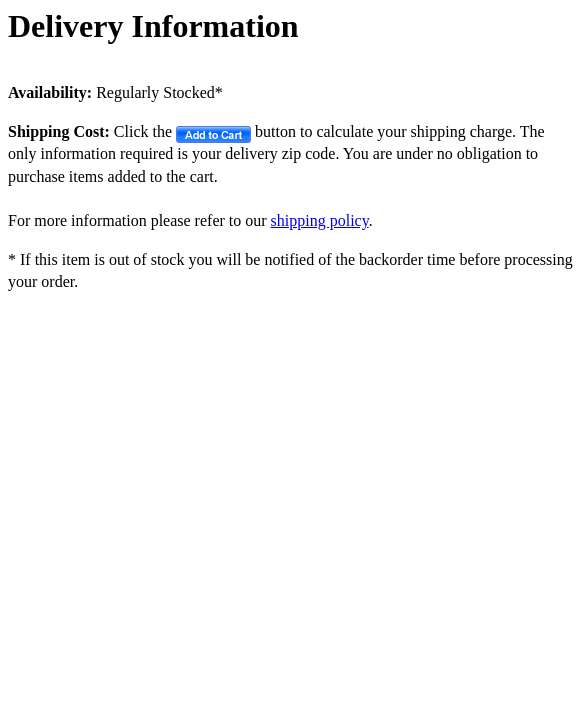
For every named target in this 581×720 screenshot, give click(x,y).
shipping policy (320, 220)
